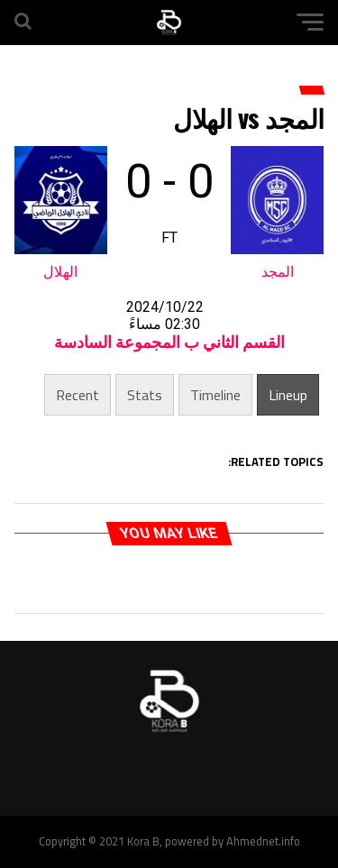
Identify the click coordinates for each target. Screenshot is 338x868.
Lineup (288, 395)
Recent (78, 395)
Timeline (215, 395)
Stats (145, 395)
